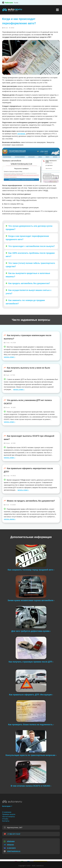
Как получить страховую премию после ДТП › (31, 662)
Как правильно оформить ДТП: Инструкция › (31, 695)
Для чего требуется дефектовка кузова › (31, 631)
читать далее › (10, 519)
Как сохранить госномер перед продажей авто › (31, 570)
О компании (7, 812)
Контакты (6, 821)
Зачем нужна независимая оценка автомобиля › (31, 600)
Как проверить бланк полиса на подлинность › (31, 725)
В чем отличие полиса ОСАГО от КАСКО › (31, 786)
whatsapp (9, 841)
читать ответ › (10, 357)
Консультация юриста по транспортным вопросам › (31, 755)
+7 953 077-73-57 (12, 834)
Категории (7, 806)
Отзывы (5, 819)
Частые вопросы (8, 816)
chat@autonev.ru (12, 851)
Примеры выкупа (9, 814)
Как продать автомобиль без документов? (28, 283)
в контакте (10, 848)
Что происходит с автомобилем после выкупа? (30, 246)
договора (21, 134)
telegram (9, 845)
